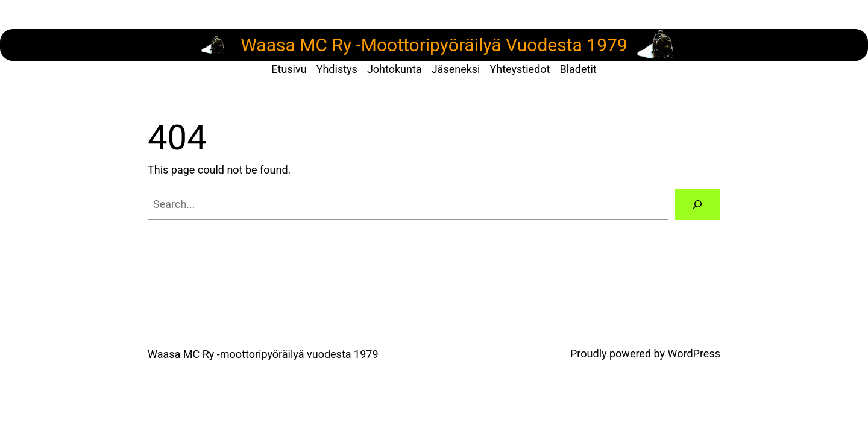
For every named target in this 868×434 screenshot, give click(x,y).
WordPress (694, 354)
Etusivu (289, 69)
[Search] (697, 204)
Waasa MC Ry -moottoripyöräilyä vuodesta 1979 (263, 354)
